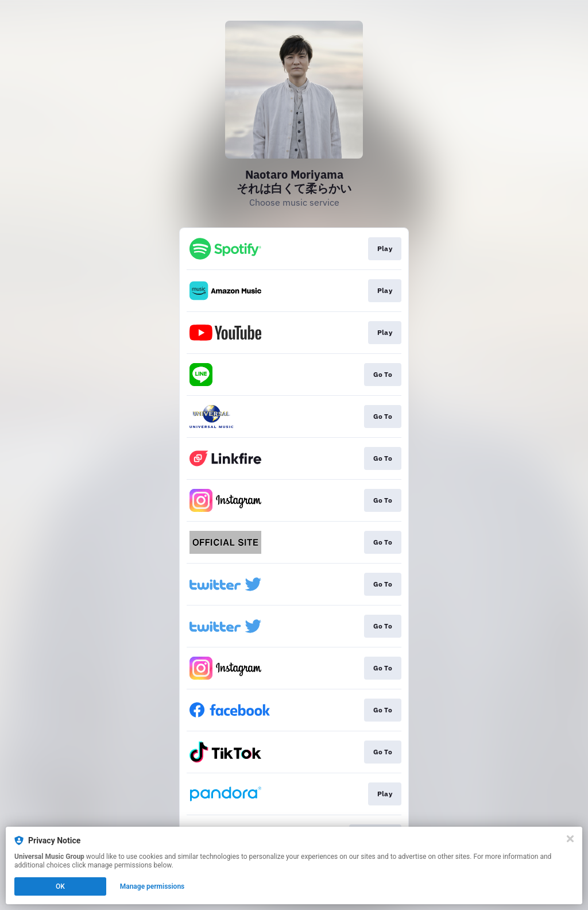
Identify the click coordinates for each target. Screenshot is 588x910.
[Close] (570, 839)
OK (60, 886)
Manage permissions (152, 886)
